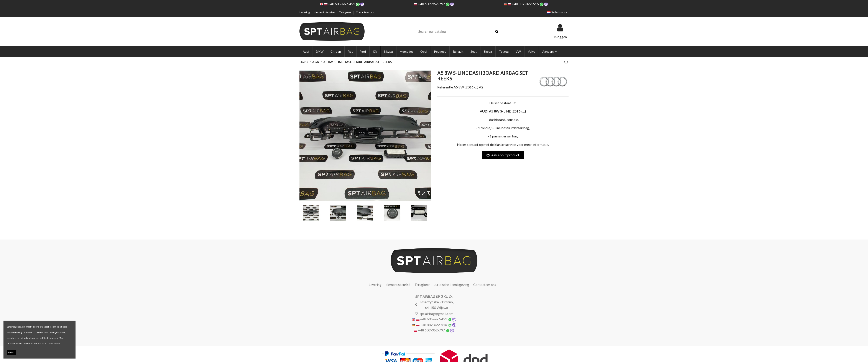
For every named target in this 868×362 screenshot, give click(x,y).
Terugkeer (345, 12)
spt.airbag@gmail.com (436, 314)
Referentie (445, 87)
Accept (11, 352)
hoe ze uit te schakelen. (49, 343)
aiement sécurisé (325, 12)
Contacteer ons (365, 12)
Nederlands (558, 12)
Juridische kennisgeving (452, 285)
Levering (305, 12)
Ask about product (503, 155)
